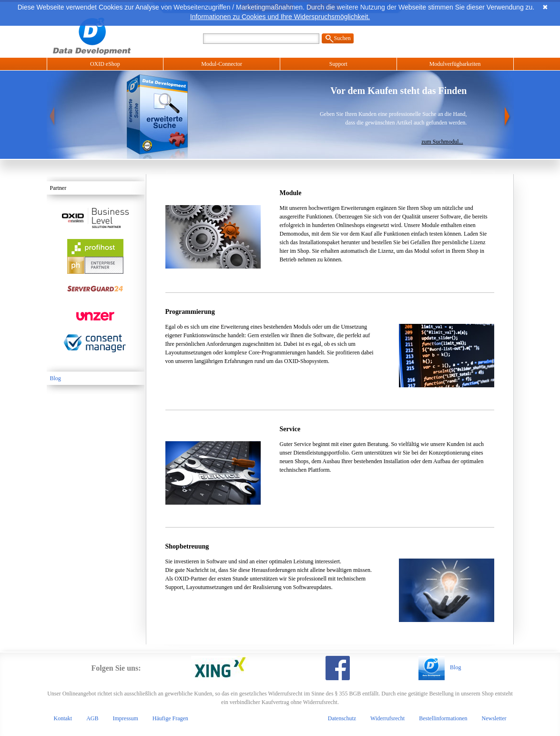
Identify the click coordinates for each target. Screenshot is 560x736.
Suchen (342, 38)
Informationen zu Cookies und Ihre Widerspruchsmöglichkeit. (280, 17)
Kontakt (63, 718)
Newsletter (494, 718)
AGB (92, 718)
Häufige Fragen (170, 718)
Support (338, 64)
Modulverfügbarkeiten (455, 64)
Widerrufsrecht (387, 718)
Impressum (126, 718)
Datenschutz (342, 718)
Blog (56, 378)
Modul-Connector (222, 64)
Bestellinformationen (443, 718)
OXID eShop (105, 64)
